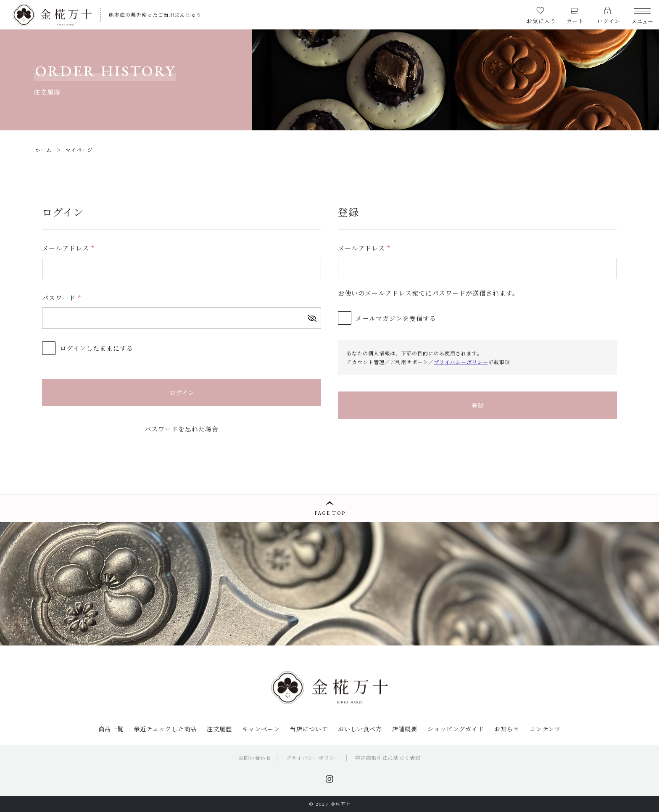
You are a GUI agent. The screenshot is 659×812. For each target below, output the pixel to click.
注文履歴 (219, 729)
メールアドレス (68, 248)
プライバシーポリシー (461, 362)
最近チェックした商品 (165, 729)
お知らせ (507, 729)
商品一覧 (111, 729)
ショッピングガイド (456, 729)
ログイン (182, 393)
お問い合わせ (255, 758)
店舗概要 (405, 729)
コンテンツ (545, 729)
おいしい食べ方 (360, 729)
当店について (309, 729)
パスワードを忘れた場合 (182, 429)
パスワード (62, 298)
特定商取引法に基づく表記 (388, 758)
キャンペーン (261, 729)
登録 (477, 405)
